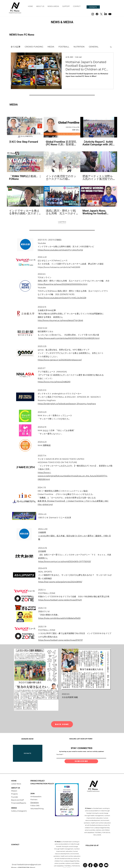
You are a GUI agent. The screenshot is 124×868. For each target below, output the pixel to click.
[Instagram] (93, 14)
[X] (101, 14)
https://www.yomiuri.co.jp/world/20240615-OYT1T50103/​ (65, 562)
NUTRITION (79, 47)
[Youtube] (110, 14)
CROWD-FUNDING (34, 47)
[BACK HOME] (62, 724)
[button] (111, 47)
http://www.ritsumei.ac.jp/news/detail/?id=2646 (60, 320)
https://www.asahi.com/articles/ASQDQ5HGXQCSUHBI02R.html (69, 338)
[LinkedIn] (106, 14)
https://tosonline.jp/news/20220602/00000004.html (63, 284)
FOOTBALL (64, 47)
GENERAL (94, 47)
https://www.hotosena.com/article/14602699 (59, 267)
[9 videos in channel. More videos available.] (62, 166)
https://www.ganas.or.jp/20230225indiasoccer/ (60, 360)
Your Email (59, 754)
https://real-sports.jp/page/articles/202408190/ (60, 582)
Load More (62, 222)
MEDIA (51, 47)
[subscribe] (81, 761)
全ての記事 (16, 47)
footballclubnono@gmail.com (29, 865)
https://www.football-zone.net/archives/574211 (60, 600)
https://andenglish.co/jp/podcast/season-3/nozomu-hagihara (67, 404)
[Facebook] (97, 14)
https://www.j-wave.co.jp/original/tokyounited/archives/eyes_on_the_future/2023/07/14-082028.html (73, 476)
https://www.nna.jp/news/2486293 (54, 382)
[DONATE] (93, 7)
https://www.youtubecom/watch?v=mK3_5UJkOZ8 (62, 298)
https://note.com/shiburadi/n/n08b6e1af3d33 (59, 618)
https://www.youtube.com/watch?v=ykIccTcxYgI (60, 250)
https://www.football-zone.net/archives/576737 (60, 640)
